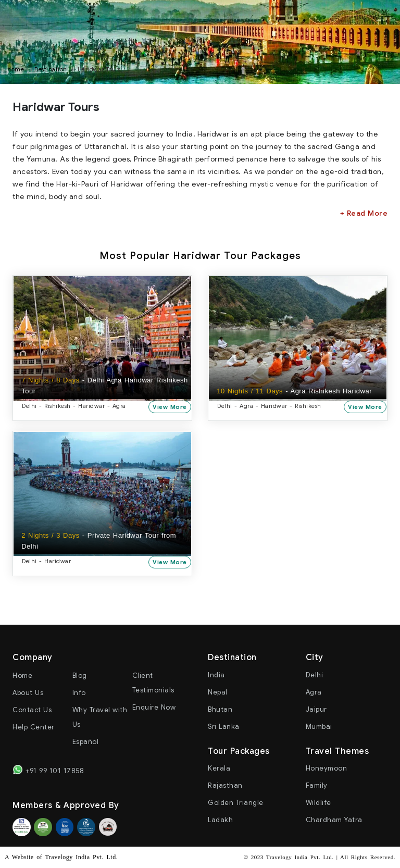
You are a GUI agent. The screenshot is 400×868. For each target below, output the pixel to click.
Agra (314, 693)
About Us (28, 693)
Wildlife (318, 803)
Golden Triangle (236, 803)
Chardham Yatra (334, 820)
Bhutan (220, 710)
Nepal (218, 693)
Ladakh (220, 820)
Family (317, 786)
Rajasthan (225, 786)
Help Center (34, 728)
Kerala (219, 769)
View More (171, 406)
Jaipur (316, 710)
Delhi (315, 675)
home (16, 69)
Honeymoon (327, 769)
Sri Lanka (224, 727)
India (216, 675)
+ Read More (364, 213)
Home (22, 676)
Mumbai (319, 727)
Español (86, 742)
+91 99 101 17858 (48, 770)
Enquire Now (154, 708)
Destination (51, 69)
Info (79, 693)
